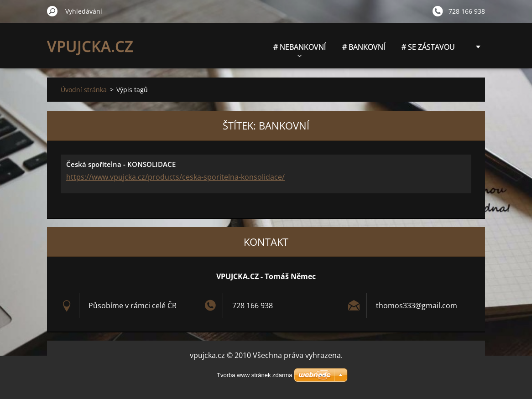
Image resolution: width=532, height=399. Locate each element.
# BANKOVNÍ (364, 47)
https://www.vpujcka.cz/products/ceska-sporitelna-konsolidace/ (175, 177)
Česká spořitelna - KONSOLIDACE (121, 164)
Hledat (52, 11)
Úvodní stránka (84, 90)
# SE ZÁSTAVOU (428, 47)
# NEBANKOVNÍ (300, 49)
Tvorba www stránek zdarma (254, 375)
